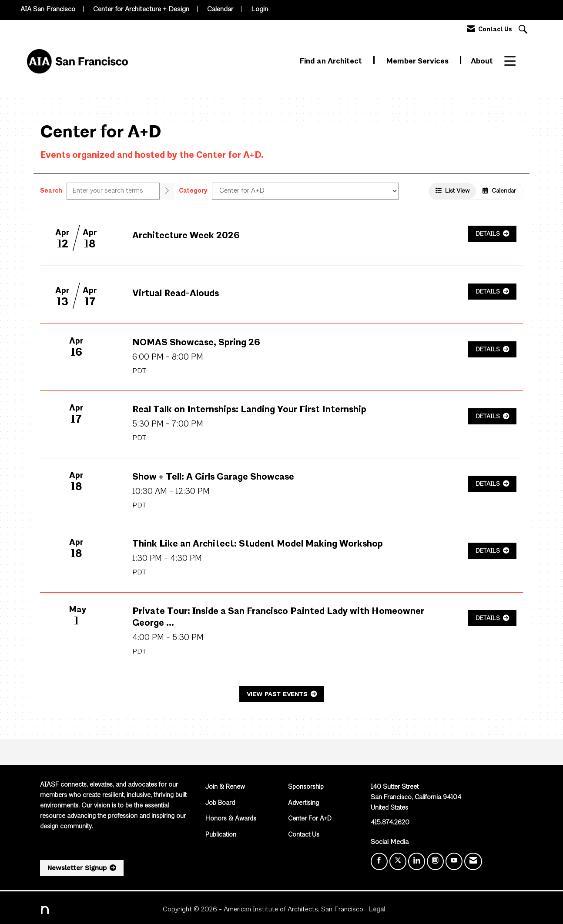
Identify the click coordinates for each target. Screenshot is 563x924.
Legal (377, 910)
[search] (167, 191)
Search (51, 191)
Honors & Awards (231, 819)
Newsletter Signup (77, 868)
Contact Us (304, 835)
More (514, 62)
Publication (221, 835)
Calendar (220, 10)
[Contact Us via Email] (473, 861)
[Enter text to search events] (113, 191)
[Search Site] (524, 30)
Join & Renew (225, 787)
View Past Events (278, 694)
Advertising (303, 803)
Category (193, 191)
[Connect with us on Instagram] (435, 861)
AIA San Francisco (48, 10)
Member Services (418, 62)
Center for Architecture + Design (141, 10)
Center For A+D (310, 819)
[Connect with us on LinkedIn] (417, 861)
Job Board (220, 803)
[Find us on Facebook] (379, 861)
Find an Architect (332, 62)
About (482, 62)
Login (260, 10)
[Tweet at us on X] (398, 861)
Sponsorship (306, 787)
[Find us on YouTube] (454, 861)
